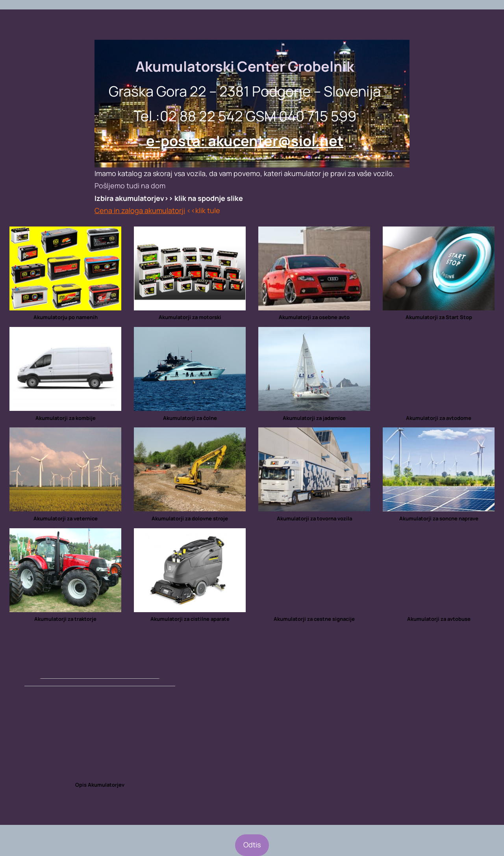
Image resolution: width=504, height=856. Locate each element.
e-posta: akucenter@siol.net (245, 141)
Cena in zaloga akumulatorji (140, 210)
